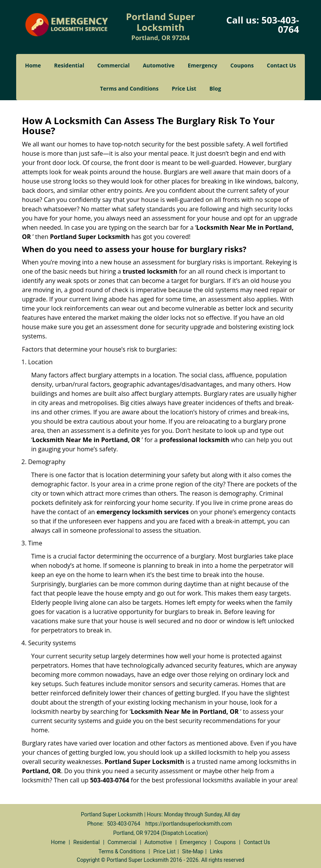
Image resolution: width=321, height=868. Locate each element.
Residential (69, 65)
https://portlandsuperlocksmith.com (189, 824)
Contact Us (281, 65)
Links (216, 851)
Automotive (159, 65)
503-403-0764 (280, 24)
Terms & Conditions (122, 851)
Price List (184, 88)
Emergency (203, 65)
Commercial (114, 65)
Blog (215, 88)
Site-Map (193, 851)
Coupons (242, 65)
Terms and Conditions (129, 88)
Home (33, 65)
